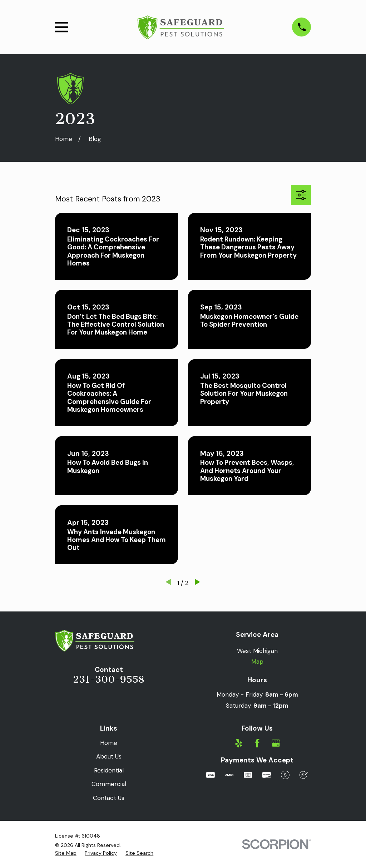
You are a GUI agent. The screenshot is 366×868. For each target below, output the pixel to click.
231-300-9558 (109, 679)
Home (109, 743)
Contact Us (109, 798)
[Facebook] (257, 743)
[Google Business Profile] (276, 743)
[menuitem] (66, 853)
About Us (109, 756)
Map (257, 662)
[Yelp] (239, 743)
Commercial (109, 784)
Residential (109, 770)
